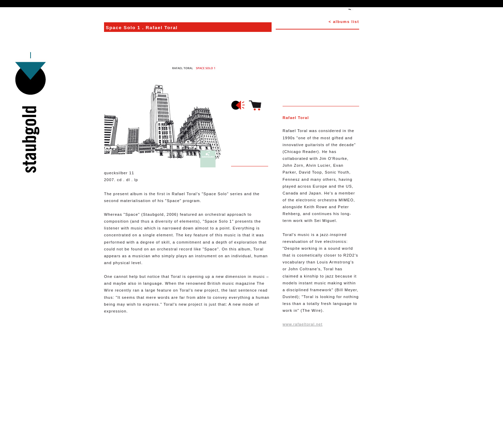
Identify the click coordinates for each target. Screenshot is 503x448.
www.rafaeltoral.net (302, 324)
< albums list (344, 22)
